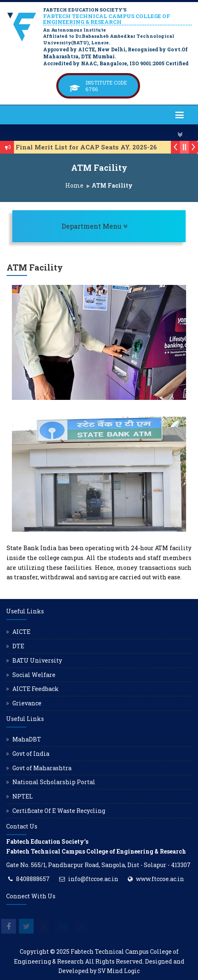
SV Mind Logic (119, 971)
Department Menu (118, 226)
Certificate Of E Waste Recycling (59, 811)
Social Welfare (34, 675)
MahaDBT (27, 739)
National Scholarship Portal (54, 782)
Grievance (27, 703)
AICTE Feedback (36, 689)
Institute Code (106, 83)
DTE (18, 646)
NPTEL (23, 796)
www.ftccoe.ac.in (160, 879)
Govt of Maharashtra (42, 768)
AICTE (21, 632)
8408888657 (33, 879)
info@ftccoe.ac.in (93, 879)
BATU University (37, 660)
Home (74, 185)
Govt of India (31, 754)
